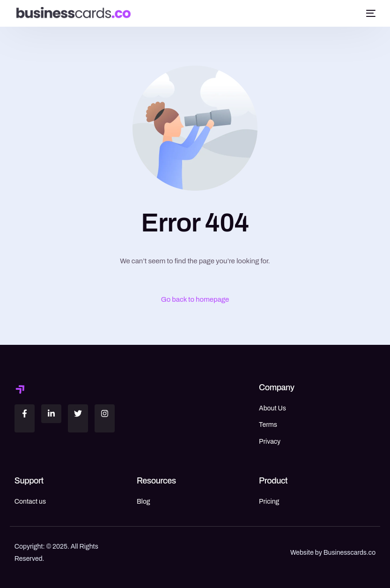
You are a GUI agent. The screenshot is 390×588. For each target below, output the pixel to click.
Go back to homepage (195, 299)
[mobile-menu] (369, 13)
